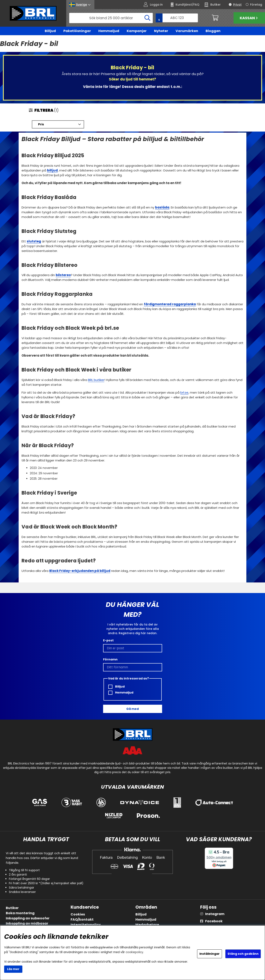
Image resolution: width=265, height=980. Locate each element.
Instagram (215, 914)
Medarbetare (147, 925)
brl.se (184, 393)
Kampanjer (137, 31)
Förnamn (110, 659)
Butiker (12, 908)
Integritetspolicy (86, 925)
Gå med (132, 709)
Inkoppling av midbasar (27, 923)
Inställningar (210, 954)
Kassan (249, 18)
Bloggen (213, 31)
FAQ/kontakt (82, 919)
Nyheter (161, 31)
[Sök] (111, 18)
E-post (108, 640)
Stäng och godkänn (243, 954)
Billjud (50, 31)
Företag (256, 5)
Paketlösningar (77, 31)
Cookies (78, 914)
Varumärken (187, 31)
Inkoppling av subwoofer (28, 918)
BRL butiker (96, 380)
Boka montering (20, 913)
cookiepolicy (134, 952)
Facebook (214, 921)
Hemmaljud (109, 31)
